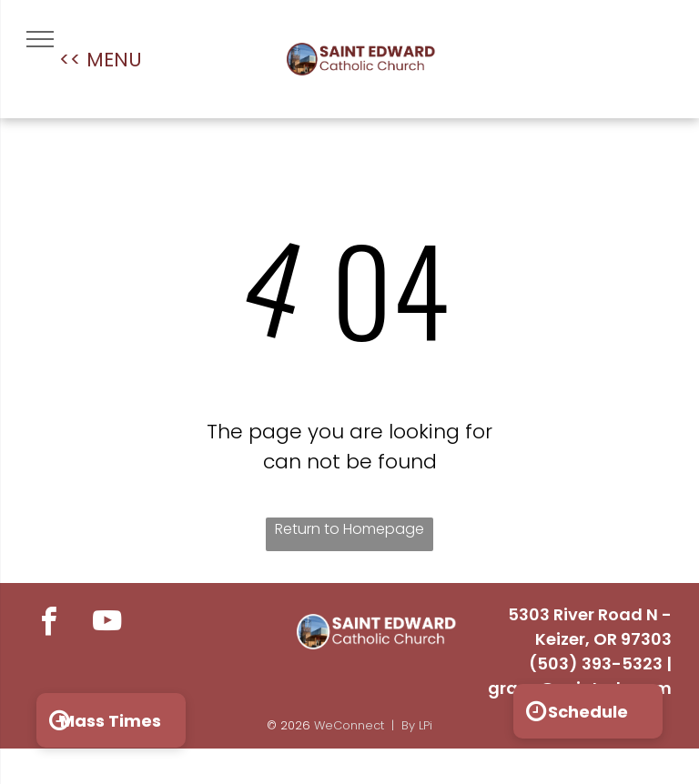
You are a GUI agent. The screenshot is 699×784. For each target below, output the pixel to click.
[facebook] (49, 624)
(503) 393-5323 (596, 663)
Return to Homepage (349, 529)
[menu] (40, 39)
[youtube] (107, 624)
